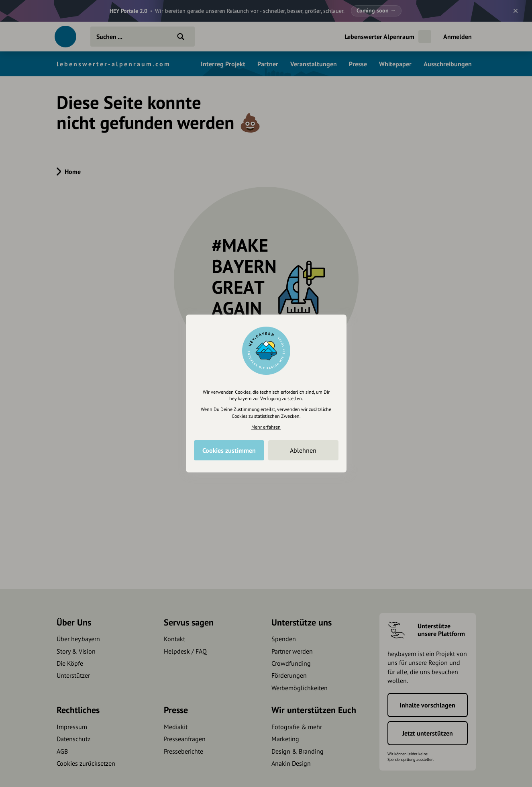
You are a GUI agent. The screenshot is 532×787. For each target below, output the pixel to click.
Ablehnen (303, 450)
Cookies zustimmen (229, 450)
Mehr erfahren (266, 427)
